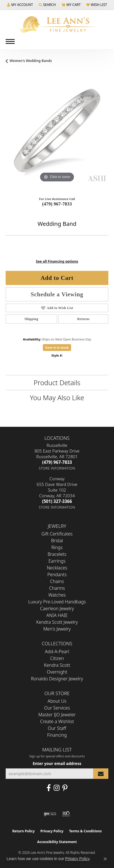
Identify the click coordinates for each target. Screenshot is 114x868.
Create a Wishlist (57, 721)
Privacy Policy (52, 831)
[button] (20, 5)
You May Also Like (57, 397)
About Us (57, 701)
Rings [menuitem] (57, 547)
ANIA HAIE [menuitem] (57, 615)
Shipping (31, 319)
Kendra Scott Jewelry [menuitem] (57, 622)
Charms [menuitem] (57, 588)
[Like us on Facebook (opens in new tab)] (49, 788)
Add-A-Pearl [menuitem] (57, 651)
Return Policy (23, 831)
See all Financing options (57, 261)
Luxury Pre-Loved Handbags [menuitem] (57, 602)
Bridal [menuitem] (57, 541)
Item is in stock (57, 347)
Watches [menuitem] (57, 595)
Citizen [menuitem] (57, 658)
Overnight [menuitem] (57, 672)
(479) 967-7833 (57, 204)
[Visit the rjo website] (66, 814)
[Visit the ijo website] (50, 814)
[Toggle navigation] (10, 41)
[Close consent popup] (105, 859)
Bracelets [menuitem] (57, 554)
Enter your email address (57, 763)
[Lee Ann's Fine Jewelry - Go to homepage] (57, 24)
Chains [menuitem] (57, 581)
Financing (57, 735)
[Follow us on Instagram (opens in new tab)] (57, 788)
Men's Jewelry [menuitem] (57, 629)
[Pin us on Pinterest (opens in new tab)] (65, 788)
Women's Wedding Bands (31, 61)
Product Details (57, 382)
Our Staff (57, 728)
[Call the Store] (57, 462)
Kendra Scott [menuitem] (57, 665)
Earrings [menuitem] (57, 561)
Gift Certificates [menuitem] (57, 534)
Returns (83, 319)
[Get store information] (57, 468)
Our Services (57, 708)
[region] (57, 132)
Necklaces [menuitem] (57, 568)
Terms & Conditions (85, 831)
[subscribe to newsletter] (101, 774)
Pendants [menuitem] (57, 575)
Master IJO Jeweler (57, 715)
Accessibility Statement (57, 842)
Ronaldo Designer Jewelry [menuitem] (57, 679)
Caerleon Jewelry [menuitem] (57, 608)
